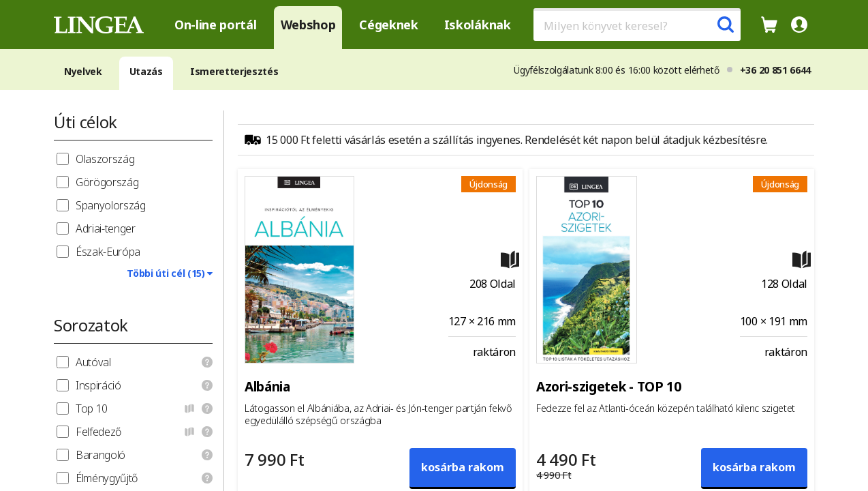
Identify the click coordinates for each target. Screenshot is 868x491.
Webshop (308, 25)
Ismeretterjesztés (234, 71)
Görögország (107, 182)
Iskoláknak (478, 25)
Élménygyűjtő (107, 478)
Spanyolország (111, 205)
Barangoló (100, 455)
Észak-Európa (108, 252)
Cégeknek (388, 25)
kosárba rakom (463, 467)
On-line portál (216, 25)
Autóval (93, 362)
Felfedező (98, 432)
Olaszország (105, 159)
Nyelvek (83, 71)
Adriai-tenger (106, 228)
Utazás (146, 71)
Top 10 (92, 408)
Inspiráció (98, 385)
